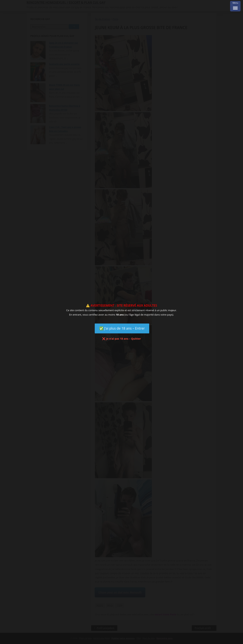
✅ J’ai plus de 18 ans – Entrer (122, 328)
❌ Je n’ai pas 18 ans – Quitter (121, 339)
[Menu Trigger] (235, 6)
